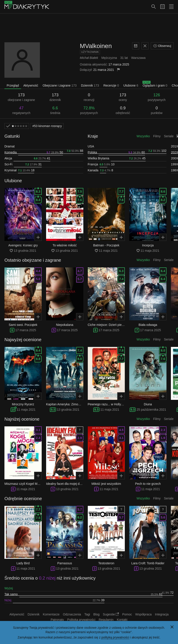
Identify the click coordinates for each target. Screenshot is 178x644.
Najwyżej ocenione (23, 340)
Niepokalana (65, 325)
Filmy (157, 136)
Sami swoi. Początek (23, 325)
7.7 (121, 191)
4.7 (80, 271)
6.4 (163, 271)
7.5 (80, 191)
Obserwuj (162, 46)
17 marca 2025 (26, 330)
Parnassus (65, 563)
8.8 (38, 358)
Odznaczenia (72, 614)
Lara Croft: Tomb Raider (148, 563)
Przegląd (13, 85)
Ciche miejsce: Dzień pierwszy (109, 325)
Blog (96, 614)
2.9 (80, 438)
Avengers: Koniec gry (23, 245)
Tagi (87, 614)
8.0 (80, 358)
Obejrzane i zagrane (60, 85)
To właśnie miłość (65, 245)
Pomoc (127, 614)
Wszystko (143, 136)
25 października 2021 (151, 410)
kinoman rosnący (47, 126)
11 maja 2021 (26, 410)
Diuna (148, 404)
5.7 (80, 279)
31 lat (124, 58)
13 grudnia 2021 (68, 410)
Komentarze (51, 614)
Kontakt (122, 620)
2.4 (38, 438)
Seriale (169, 136)
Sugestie (111, 614)
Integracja (162, 614)
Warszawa (138, 58)
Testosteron (106, 563)
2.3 (163, 430)
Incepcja (148, 245)
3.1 (38, 430)
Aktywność (31, 85)
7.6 (80, 199)
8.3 (38, 191)
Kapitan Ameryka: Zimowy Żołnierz (70, 404)
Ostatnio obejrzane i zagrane (33, 260)
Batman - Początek (106, 245)
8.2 (163, 199)
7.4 (121, 279)
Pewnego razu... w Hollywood (108, 404)
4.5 (121, 430)
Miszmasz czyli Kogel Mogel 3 (25, 484)
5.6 (163, 517)
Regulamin (106, 620)
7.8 (121, 350)
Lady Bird (23, 563)
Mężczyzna (109, 58)
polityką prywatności (115, 637)
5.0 (38, 279)
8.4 (38, 199)
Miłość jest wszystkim (106, 484)
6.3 (121, 271)
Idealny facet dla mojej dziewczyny (70, 484)
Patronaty (57, 620)
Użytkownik (90, 52)
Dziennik (90, 85)
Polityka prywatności (81, 620)
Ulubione (131, 85)
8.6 (163, 191)
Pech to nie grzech (148, 484)
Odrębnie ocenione (23, 499)
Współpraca (143, 614)
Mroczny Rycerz (23, 404)
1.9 (163, 438)
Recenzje (111, 85)
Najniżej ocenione (22, 419)
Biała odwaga (148, 325)
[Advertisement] (89, 28)
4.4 (38, 271)
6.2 (80, 517)
